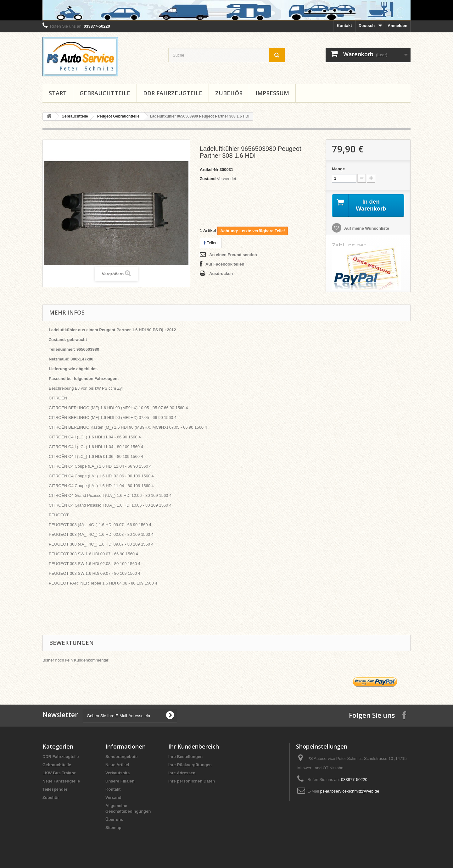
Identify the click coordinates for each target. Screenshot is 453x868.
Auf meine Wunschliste (366, 229)
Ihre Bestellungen (185, 757)
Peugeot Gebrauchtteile (118, 116)
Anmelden (397, 26)
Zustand (208, 179)
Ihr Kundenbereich (194, 747)
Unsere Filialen (120, 782)
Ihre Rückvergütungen (190, 765)
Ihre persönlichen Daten (192, 782)
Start (58, 93)
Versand (113, 798)
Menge (338, 169)
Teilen (211, 243)
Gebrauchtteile (105, 93)
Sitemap (113, 828)
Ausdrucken (221, 274)
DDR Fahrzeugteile (173, 93)
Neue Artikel (117, 765)
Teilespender (55, 790)
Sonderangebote (122, 757)
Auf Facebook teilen (225, 264)
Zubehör (229, 93)
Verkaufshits (117, 774)
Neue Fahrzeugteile (61, 782)
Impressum (272, 93)
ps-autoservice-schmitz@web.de (350, 792)
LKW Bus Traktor (59, 774)
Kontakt (344, 26)
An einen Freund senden (233, 255)
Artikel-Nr (209, 170)
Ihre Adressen (182, 774)
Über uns (114, 820)
